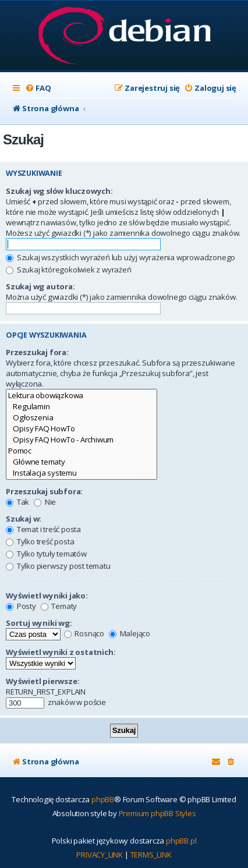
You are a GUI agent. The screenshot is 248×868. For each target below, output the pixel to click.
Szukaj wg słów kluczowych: (59, 191)
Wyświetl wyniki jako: (47, 596)
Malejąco (130, 633)
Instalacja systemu (82, 473)
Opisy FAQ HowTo (82, 429)
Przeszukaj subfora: (44, 491)
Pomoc (82, 451)
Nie (45, 502)
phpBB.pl (181, 841)
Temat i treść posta (43, 529)
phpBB (103, 799)
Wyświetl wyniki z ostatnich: (61, 652)
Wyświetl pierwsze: (42, 681)
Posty (21, 606)
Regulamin (82, 407)
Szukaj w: (24, 519)
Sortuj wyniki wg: (39, 623)
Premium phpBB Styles (157, 813)
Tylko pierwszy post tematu (58, 566)
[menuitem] (38, 88)
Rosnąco (84, 633)
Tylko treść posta (40, 541)
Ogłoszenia (82, 418)
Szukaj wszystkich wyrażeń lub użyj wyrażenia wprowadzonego (121, 257)
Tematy (59, 606)
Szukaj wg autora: (40, 286)
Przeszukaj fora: (37, 352)
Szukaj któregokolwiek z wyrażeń (69, 270)
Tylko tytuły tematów (46, 554)
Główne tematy (82, 462)
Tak (17, 502)
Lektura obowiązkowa (82, 396)
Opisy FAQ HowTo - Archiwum (82, 440)
